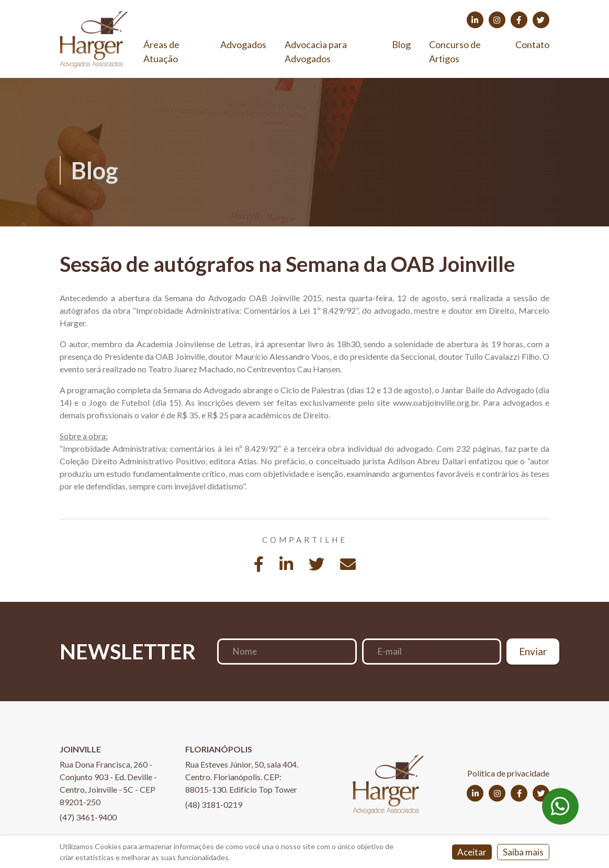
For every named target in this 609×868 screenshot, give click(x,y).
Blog (401, 44)
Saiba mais (523, 852)
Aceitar (472, 852)
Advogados (243, 44)
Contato (532, 44)
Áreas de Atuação (161, 52)
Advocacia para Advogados (316, 52)
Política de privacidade (508, 773)
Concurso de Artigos (455, 52)
